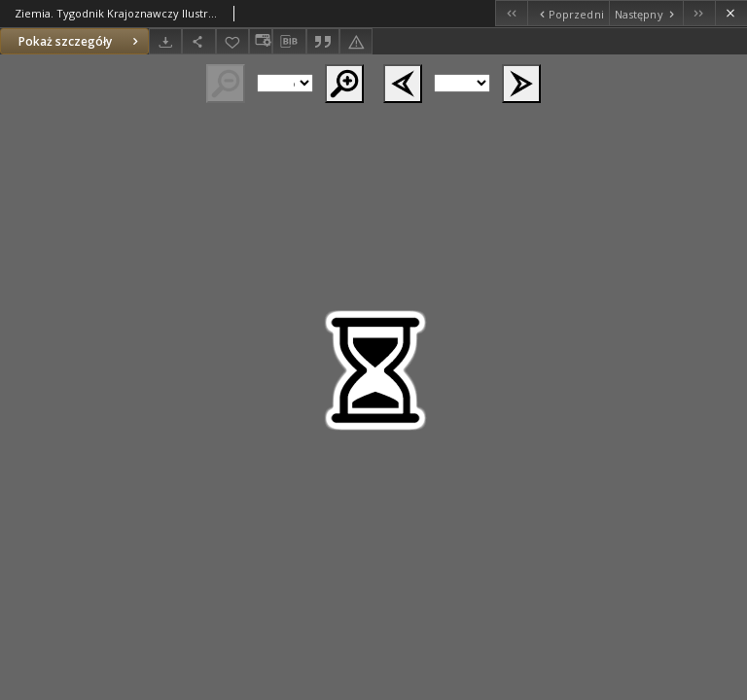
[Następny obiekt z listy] (646, 13)
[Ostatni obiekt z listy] (699, 13)
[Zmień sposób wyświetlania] (261, 41)
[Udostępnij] (198, 41)
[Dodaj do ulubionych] (232, 41)
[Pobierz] (165, 41)
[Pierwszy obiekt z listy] (511, 13)
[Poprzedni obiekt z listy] (568, 13)
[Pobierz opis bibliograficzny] (289, 42)
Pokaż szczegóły (81, 41)
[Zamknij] (731, 13)
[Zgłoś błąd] (356, 41)
